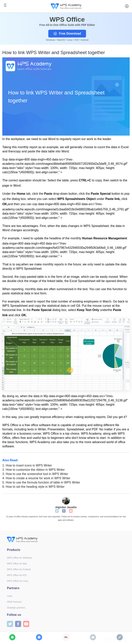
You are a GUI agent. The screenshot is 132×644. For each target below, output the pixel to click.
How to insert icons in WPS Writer (27, 465)
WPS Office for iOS (17, 575)
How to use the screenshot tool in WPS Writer (35, 474)
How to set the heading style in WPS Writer (33, 487)
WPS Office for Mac (17, 564)
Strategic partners (16, 608)
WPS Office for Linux (18, 581)
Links (10, 596)
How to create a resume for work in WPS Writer (36, 478)
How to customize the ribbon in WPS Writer (33, 470)
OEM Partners (14, 602)
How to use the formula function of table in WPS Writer (41, 482)
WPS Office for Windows (20, 558)
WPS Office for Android (19, 569)
